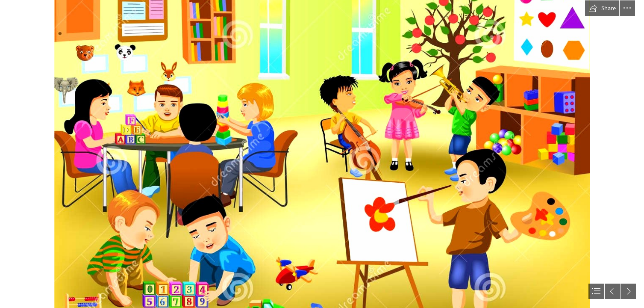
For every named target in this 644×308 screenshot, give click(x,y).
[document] (322, 154)
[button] (602, 8)
